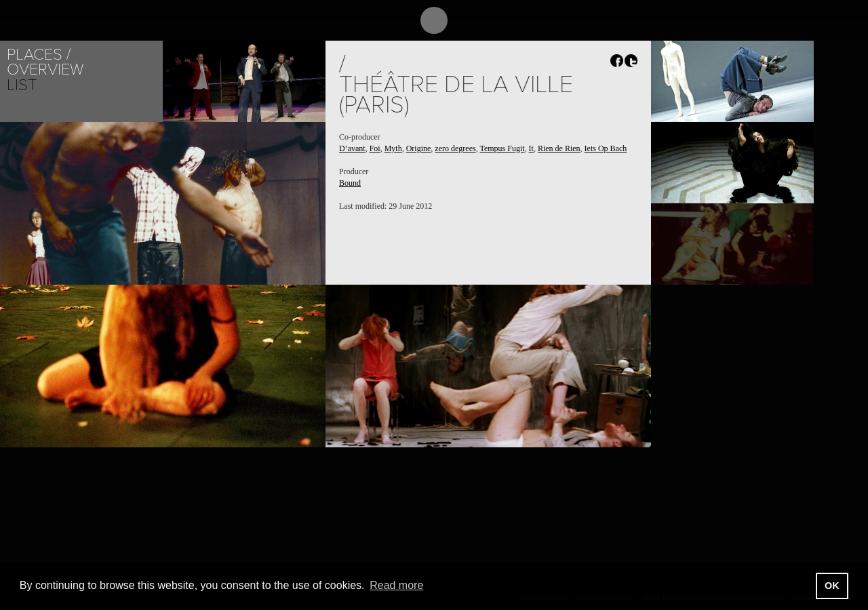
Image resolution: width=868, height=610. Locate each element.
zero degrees (455, 148)
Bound (350, 183)
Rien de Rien (559, 148)
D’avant (352, 148)
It (531, 148)
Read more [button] (396, 585)
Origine (419, 148)
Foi (375, 148)
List (22, 85)
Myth (393, 148)
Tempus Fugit (502, 148)
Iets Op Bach (606, 148)
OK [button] (832, 586)
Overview (45, 69)
